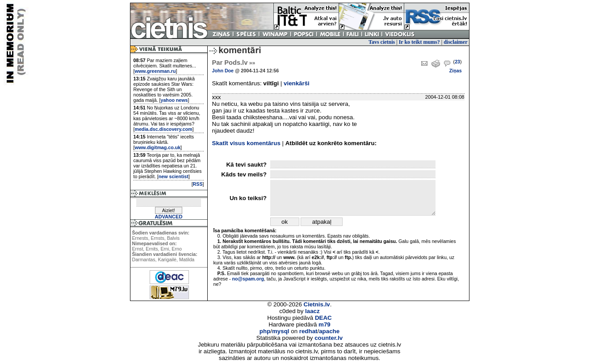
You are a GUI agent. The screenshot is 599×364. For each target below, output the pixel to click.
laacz (312, 311)
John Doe (223, 71)
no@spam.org (248, 279)
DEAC (323, 318)
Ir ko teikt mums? (419, 42)
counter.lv (329, 338)
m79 (325, 324)
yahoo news (174, 100)
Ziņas (456, 71)
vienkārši (297, 83)
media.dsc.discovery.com (163, 129)
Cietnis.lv (317, 304)
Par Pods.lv (234, 63)
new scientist (174, 176)
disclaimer (455, 42)
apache (329, 331)
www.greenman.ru (155, 71)
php (265, 331)
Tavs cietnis (382, 42)
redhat (308, 331)
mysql (281, 331)
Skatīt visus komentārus (246, 143)
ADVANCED (168, 217)
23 (457, 62)
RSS (198, 184)
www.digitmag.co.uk (157, 147)
